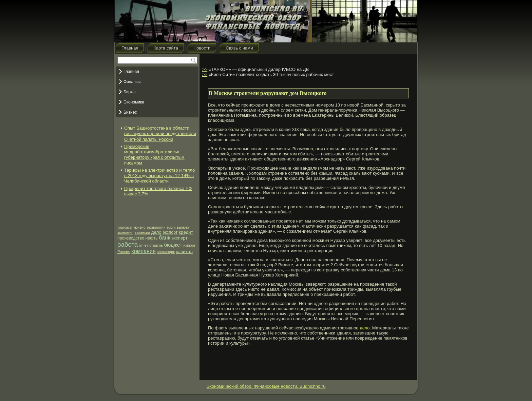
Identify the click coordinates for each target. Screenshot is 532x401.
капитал (184, 252)
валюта (183, 227)
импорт (189, 245)
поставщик (166, 252)
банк (165, 238)
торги (171, 227)
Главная (130, 48)
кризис (139, 227)
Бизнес (130, 112)
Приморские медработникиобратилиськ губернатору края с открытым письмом (154, 155)
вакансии (142, 232)
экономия (125, 232)
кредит (186, 232)
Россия (124, 252)
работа (128, 244)
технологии (156, 227)
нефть (152, 238)
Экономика (134, 102)
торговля (125, 227)
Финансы (132, 82)
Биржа (130, 92)
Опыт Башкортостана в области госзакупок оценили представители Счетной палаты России (160, 134)
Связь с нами (239, 48)
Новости (202, 48)
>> (205, 69)
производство (131, 238)
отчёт (144, 245)
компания (144, 251)
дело (156, 232)
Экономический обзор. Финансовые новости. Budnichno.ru (266, 386)
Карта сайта (166, 48)
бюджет (173, 245)
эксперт (179, 238)
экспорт (170, 232)
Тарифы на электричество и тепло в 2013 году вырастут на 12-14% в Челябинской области (159, 176)
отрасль (156, 245)
